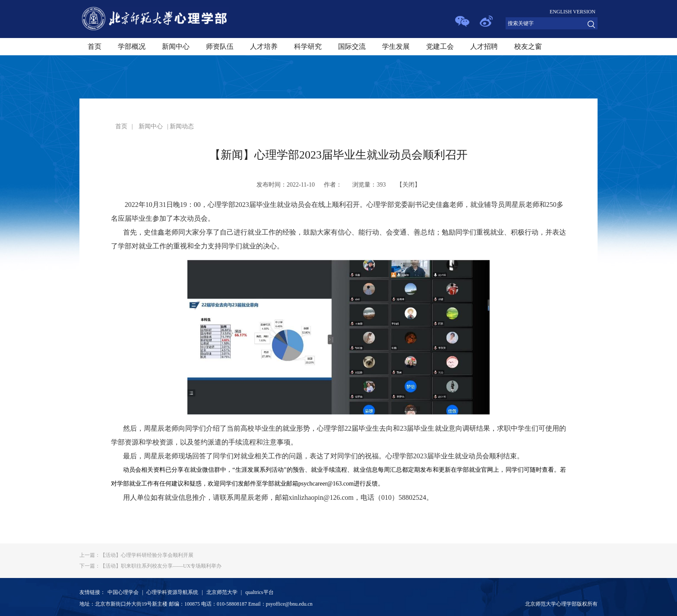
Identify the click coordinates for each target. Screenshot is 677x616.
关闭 (408, 185)
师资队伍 (220, 46)
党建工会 (440, 46)
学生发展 (396, 46)
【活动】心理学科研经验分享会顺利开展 (136, 555)
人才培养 (264, 46)
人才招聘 (484, 46)
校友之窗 (528, 46)
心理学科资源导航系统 (172, 592)
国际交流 (352, 46)
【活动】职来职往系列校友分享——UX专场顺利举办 (150, 566)
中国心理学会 (123, 592)
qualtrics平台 (259, 592)
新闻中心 (176, 46)
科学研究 (308, 46)
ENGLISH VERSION (573, 12)
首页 (95, 46)
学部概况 (132, 46)
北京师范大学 (222, 592)
